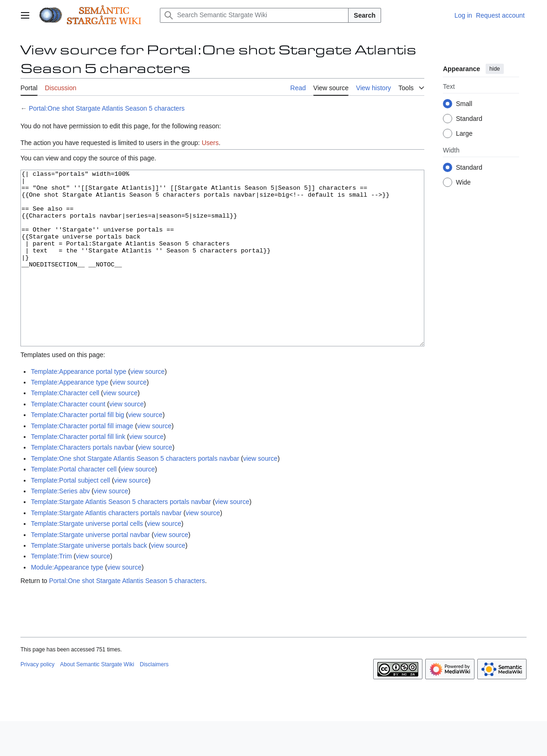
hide (495, 69)
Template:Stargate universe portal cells (87, 558)
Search (365, 15)
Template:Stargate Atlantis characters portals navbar (106, 548)
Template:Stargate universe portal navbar (90, 570)
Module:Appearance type (67, 602)
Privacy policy (37, 699)
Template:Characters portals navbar (82, 482)
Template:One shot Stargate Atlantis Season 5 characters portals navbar (135, 493)
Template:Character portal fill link (78, 471)
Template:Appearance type (69, 417)
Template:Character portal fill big (77, 450)
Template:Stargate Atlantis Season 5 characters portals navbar (121, 537)
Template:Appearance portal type (78, 406)
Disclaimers (154, 699)
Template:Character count (68, 439)
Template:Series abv (60, 526)
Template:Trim (51, 591)
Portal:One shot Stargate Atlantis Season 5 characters (107, 108)
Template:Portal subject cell (70, 515)
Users (210, 143)
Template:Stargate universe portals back (89, 580)
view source (147, 406)
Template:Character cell (65, 428)
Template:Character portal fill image (82, 461)
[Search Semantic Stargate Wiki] (254, 15)
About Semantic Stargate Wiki (97, 699)
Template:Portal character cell (73, 504)
